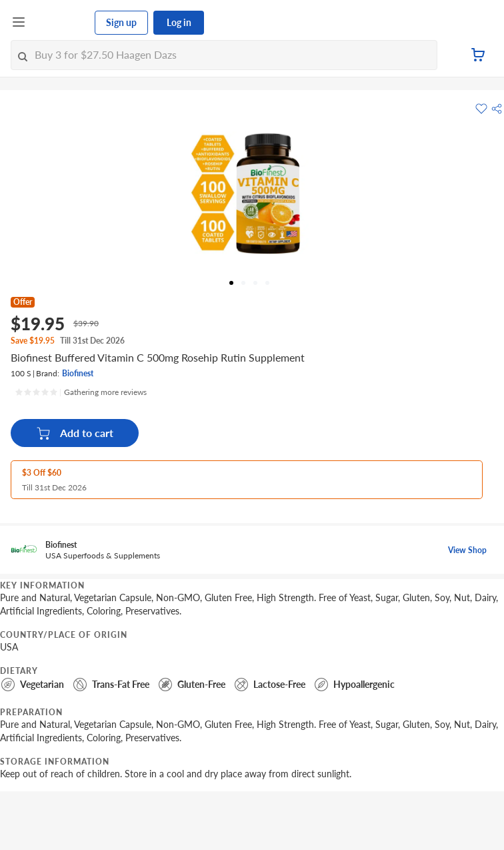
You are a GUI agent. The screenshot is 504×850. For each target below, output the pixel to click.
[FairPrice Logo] (61, 23)
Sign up (121, 22)
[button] (497, 109)
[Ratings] (81, 392)
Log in (179, 22)
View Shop (467, 550)
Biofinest (78, 373)
